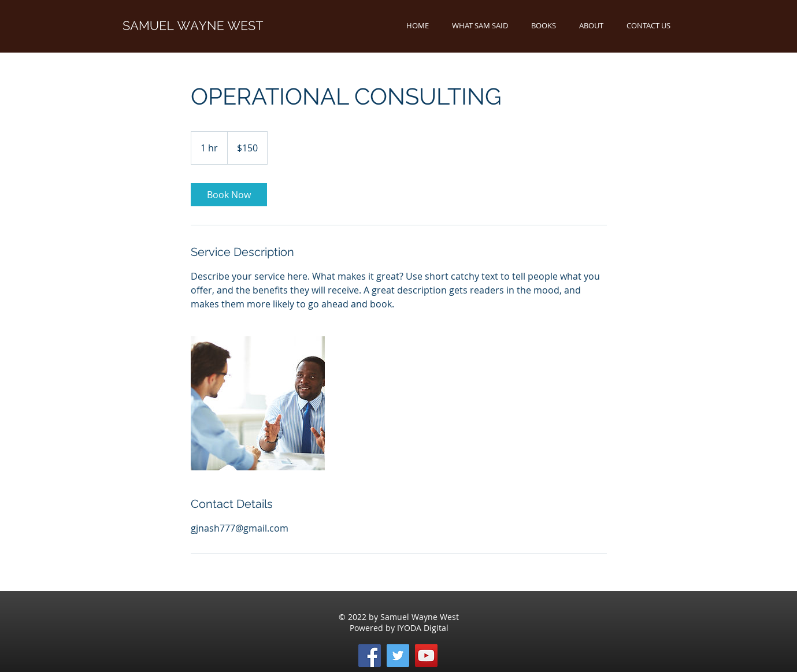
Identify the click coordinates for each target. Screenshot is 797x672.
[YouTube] (426, 656)
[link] (229, 195)
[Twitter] (398, 656)
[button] (544, 26)
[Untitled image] (258, 403)
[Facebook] (370, 656)
